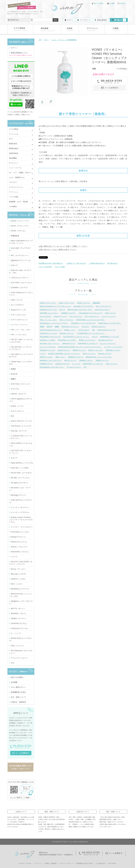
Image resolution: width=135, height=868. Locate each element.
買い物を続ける (112, 263)
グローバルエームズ (76, 316)
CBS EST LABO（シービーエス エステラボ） (91, 320)
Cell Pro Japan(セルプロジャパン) (51, 330)
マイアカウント (85, 20)
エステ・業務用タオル (17, 177)
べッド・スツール (15, 168)
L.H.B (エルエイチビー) (102, 310)
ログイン (70, 20)
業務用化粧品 (14, 148)
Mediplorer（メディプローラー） (51, 360)
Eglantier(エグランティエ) (48, 310)
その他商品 (13, 206)
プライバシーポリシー (66, 863)
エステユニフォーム (16, 187)
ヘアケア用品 (14, 197)
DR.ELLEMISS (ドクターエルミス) (50, 337)
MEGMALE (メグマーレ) (76, 357)
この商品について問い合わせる (76, 263)
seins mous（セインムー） (70, 326)
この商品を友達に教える (97, 263)
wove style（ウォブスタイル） (84, 306)
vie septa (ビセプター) (105, 340)
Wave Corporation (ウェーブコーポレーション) (55, 306)
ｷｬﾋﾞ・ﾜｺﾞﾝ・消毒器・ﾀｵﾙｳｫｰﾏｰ (20, 173)
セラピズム (85, 326)
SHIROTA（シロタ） (46, 357)
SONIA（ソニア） (70, 330)
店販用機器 (13, 158)
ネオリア (95, 337)
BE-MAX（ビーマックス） (87, 340)
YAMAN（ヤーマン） (102, 360)
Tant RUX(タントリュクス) (48, 333)
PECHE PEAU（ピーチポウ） (67, 340)
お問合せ (121, 3)
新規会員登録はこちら (19, 53)
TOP (40, 40)
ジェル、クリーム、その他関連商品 (64, 40)
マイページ (38, 863)
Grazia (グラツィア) (60, 316)
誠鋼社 (57, 326)
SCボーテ (62, 310)
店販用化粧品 (14, 153)
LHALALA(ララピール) (62, 364)
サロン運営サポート (18, 687)
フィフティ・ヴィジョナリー (113, 347)
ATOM (114, 863)
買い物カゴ (120, 20)
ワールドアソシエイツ (74, 367)
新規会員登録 (102, 20)
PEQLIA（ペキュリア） (96, 350)
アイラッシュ (14, 192)
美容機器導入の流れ (18, 692)
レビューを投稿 (60, 267)
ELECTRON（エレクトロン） (49, 313)
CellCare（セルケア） (99, 326)
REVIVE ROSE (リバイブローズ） (93, 364)
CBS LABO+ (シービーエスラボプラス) (83, 323)
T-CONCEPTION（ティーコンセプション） (91, 333)
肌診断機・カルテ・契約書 (18, 202)
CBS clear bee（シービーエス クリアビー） (54, 323)
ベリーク (43, 354)
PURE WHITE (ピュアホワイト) (88, 343)
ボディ (47, 40)
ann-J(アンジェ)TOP (25, 863)
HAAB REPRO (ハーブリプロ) (109, 337)
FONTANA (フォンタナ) (48, 350)
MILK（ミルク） (61, 357)
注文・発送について (18, 697)
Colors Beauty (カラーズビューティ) (91, 313)
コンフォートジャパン (109, 316)
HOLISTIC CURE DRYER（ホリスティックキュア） (64, 354)
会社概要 (111, 3)
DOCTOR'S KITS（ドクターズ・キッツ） (76, 337)
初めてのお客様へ (98, 3)
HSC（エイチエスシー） (104, 306)
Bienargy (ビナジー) (69, 343)
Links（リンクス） (112, 364)
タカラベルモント (84, 330)
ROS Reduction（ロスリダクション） (52, 367)
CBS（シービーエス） (67, 320)
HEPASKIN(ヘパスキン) (113, 350)
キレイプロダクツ (46, 316)
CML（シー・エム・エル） (49, 320)
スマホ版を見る (100, 863)
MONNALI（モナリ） (86, 360)
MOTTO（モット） (71, 360)
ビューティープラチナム (48, 347)
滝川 (94, 330)
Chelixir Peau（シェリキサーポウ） (110, 323)
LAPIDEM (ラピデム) (46, 364)
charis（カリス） (111, 313)
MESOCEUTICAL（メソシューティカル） (99, 357)
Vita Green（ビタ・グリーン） (50, 343)
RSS (110, 863)
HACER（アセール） (84, 303)
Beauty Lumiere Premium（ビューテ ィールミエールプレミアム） (80, 347)
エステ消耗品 (14, 129)
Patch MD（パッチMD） (48, 340)
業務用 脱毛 (13, 144)
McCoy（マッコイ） (89, 354)
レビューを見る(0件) (45, 267)
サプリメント (14, 163)
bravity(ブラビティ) (64, 350)
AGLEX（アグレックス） (67, 303)
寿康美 (42, 326)
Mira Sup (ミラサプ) (105, 354)
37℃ (85, 367)
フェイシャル (14, 134)
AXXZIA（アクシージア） (48, 303)
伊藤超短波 (96, 303)
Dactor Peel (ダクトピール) (106, 330)
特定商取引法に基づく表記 (84, 863)
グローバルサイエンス (92, 316)
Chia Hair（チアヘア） (67, 333)
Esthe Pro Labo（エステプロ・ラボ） (80, 310)
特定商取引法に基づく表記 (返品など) (51, 263)
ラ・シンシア (76, 364)
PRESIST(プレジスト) (79, 350)
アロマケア (13, 182)
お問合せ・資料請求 (18, 702)
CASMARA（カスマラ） (69, 313)
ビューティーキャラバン (108, 343)
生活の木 (49, 326)
